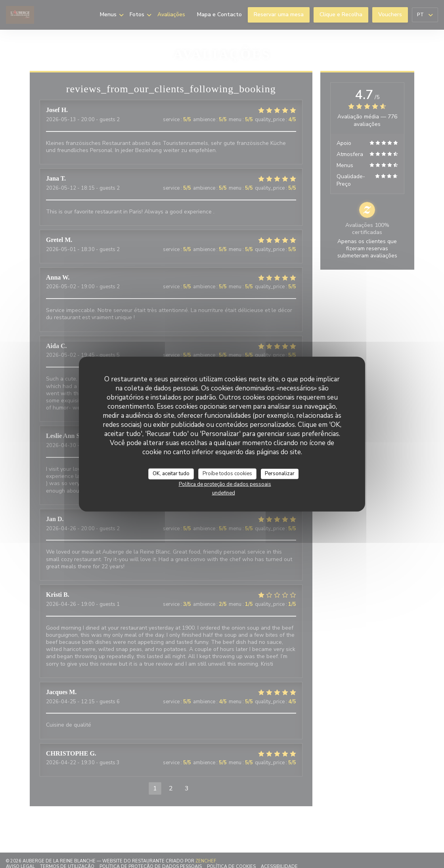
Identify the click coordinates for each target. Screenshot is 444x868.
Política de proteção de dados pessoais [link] (225, 484)
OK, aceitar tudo (171, 474)
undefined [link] (224, 493)
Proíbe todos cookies (227, 474)
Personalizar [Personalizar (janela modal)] (280, 474)
